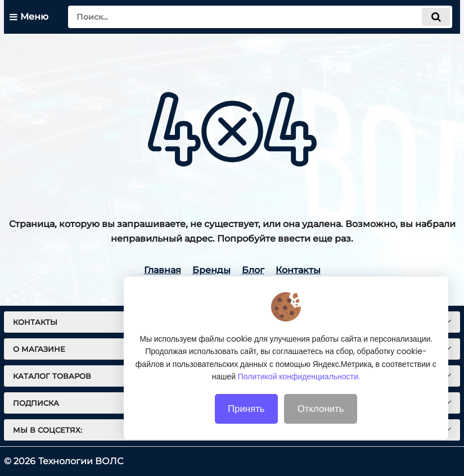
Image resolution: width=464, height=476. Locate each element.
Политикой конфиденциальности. (299, 396)
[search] (260, 17)
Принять (246, 428)
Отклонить (321, 428)
